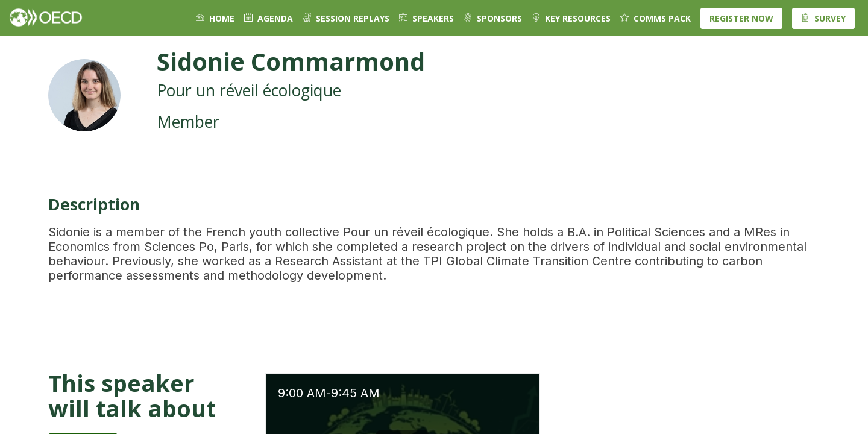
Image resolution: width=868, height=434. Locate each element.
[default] (493, 18)
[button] (741, 18)
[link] (215, 18)
